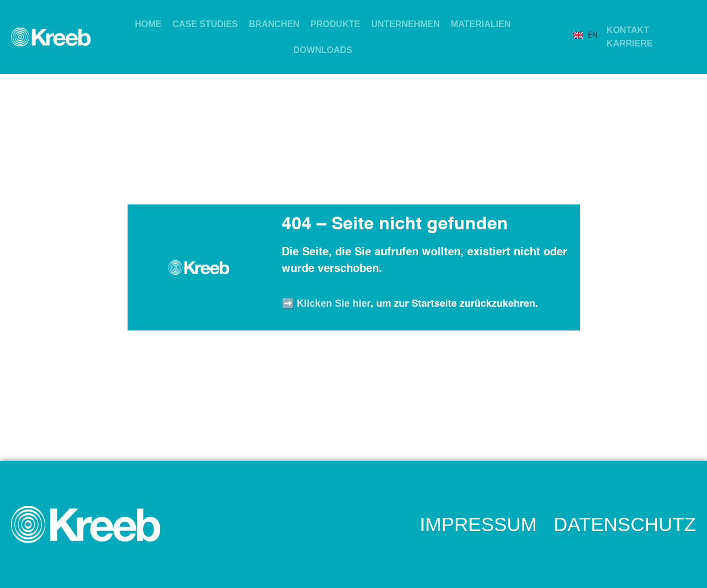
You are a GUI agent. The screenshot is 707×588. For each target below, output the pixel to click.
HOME (148, 24)
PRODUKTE (335, 24)
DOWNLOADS (323, 50)
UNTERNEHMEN (405, 24)
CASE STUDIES (205, 24)
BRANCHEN (275, 24)
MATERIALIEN (481, 24)
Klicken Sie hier (334, 303)
